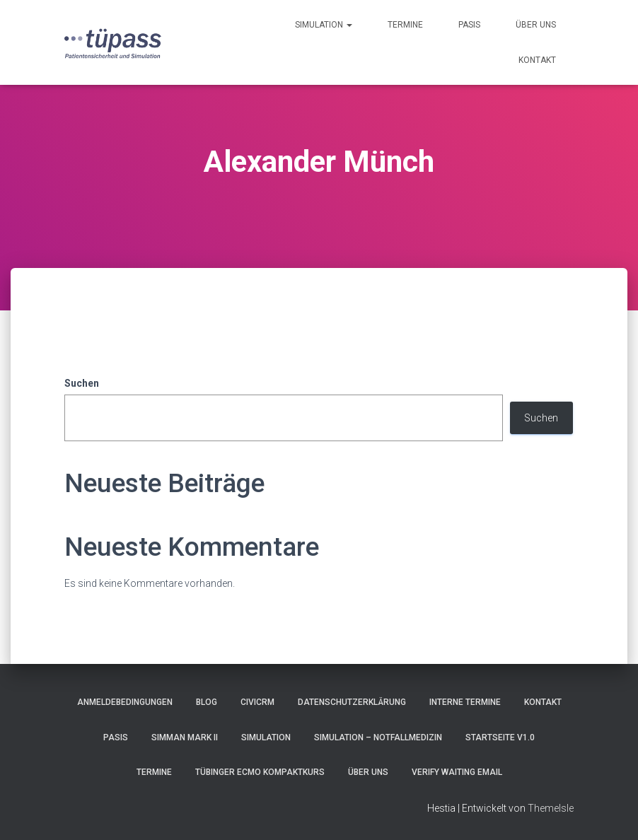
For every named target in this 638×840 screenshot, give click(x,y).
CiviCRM (257, 702)
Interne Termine (465, 702)
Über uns (536, 25)
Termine (405, 25)
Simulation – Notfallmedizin (378, 737)
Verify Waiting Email (457, 772)
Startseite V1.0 (500, 737)
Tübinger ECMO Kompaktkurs (260, 772)
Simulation (324, 25)
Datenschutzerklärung (352, 702)
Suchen (82, 383)
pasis (469, 25)
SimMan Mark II (185, 737)
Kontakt (537, 60)
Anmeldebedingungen (125, 702)
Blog (207, 702)
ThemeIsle (551, 808)
